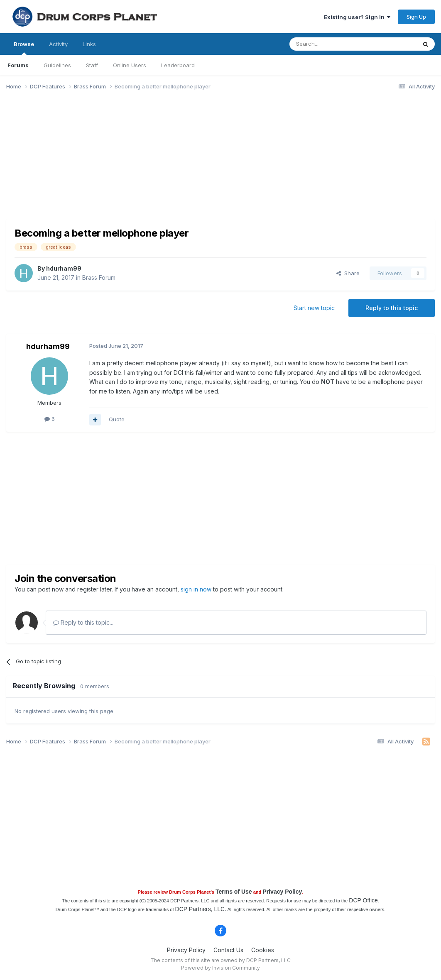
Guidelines (57, 65)
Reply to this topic (392, 308)
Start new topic (314, 308)
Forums (18, 65)
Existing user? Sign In (357, 17)
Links (89, 44)
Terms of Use (234, 892)
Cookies (263, 950)
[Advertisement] (157, 161)
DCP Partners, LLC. (201, 909)
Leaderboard (178, 65)
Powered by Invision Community (220, 968)
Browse (24, 48)
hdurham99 (64, 268)
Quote (117, 419)
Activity (58, 44)
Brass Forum (99, 277)
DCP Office (363, 900)
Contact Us (228, 950)
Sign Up (416, 17)
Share (348, 273)
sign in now (196, 589)
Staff (92, 65)
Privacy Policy (282, 892)
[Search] (332, 44)
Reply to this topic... (83, 622)
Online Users (130, 65)
